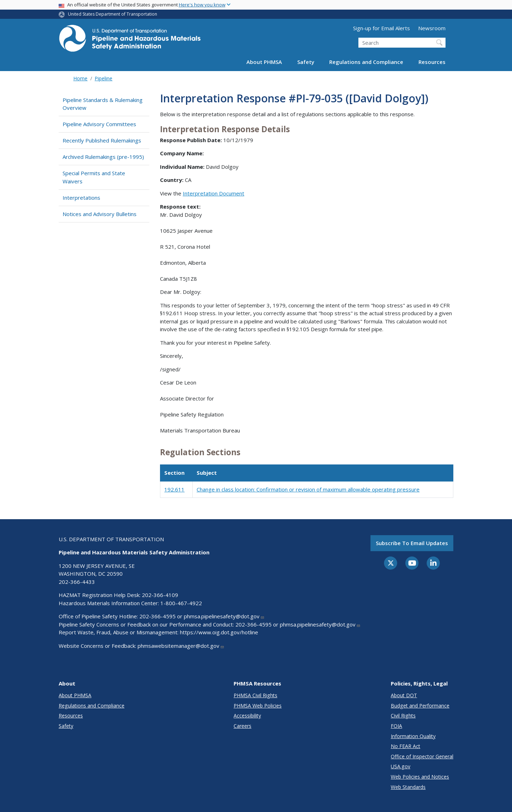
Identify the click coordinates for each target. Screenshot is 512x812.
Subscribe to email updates (412, 543)
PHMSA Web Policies (258, 706)
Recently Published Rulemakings (102, 140)
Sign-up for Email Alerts (382, 28)
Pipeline (103, 78)
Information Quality (413, 736)
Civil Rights (403, 716)
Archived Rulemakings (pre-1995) (103, 157)
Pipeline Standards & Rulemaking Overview (103, 104)
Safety (306, 62)
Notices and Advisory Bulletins (100, 214)
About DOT (404, 695)
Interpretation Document (214, 193)
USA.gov (401, 766)
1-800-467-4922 (181, 603)
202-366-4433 (77, 582)
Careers (242, 726)
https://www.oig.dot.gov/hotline (219, 632)
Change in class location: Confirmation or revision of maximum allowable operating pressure (308, 489)
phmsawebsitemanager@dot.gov (181, 646)
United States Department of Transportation (113, 14)
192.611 (174, 489)
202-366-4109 (160, 595)
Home (80, 78)
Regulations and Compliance (366, 62)
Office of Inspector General (422, 756)
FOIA (396, 726)
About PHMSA (264, 62)
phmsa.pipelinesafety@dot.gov (224, 616)
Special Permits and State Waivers (94, 177)
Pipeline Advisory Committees (99, 124)
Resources (432, 62)
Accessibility (247, 716)
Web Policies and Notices (420, 777)
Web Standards (408, 787)
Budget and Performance (420, 706)
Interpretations (81, 198)
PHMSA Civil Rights (255, 695)
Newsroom (432, 28)
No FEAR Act (406, 746)
